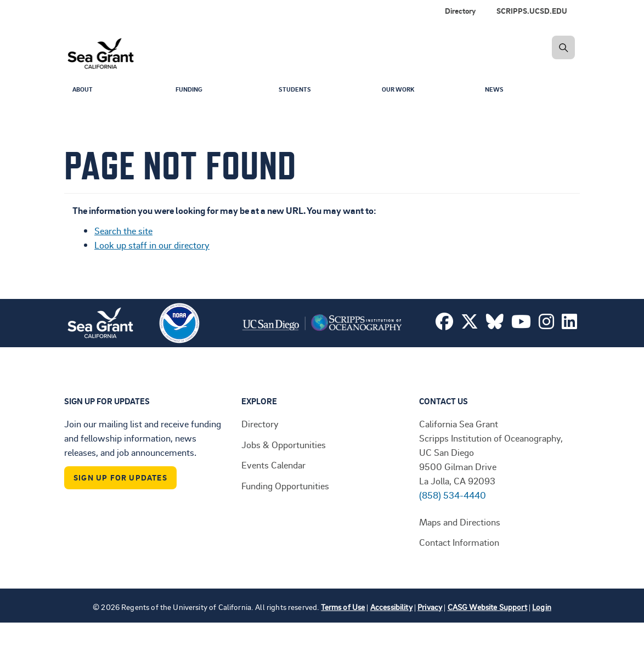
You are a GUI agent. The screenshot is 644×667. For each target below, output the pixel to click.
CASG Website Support (487, 607)
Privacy (430, 607)
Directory (460, 11)
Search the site (123, 230)
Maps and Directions (460, 522)
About (84, 91)
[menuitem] (534, 11)
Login (542, 607)
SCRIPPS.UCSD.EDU (532, 11)
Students (297, 91)
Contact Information (459, 542)
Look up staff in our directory (152, 245)
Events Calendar (273, 465)
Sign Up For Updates (120, 477)
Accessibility (391, 607)
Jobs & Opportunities (284, 444)
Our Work (401, 91)
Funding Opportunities (285, 485)
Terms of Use (343, 607)
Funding (191, 91)
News (496, 91)
